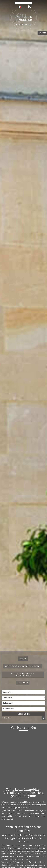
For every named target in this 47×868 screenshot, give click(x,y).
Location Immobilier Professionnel (23, 675)
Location (23, 683)
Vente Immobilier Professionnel (23, 666)
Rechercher (24, 714)
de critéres (7, 718)
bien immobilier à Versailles (34, 865)
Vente (23, 659)
